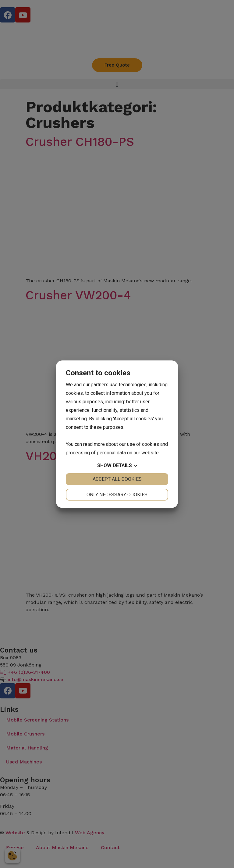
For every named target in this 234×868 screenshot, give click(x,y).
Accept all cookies (117, 479)
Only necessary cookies (117, 495)
